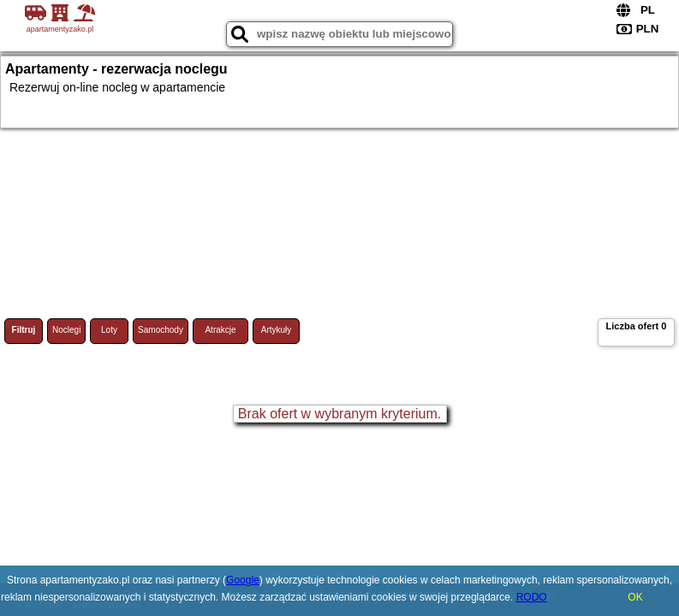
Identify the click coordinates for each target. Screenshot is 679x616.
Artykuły (277, 330)
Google (243, 580)
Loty (109, 330)
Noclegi (66, 330)
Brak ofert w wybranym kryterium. (339, 414)
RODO (532, 597)
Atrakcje (220, 330)
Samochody (161, 330)
